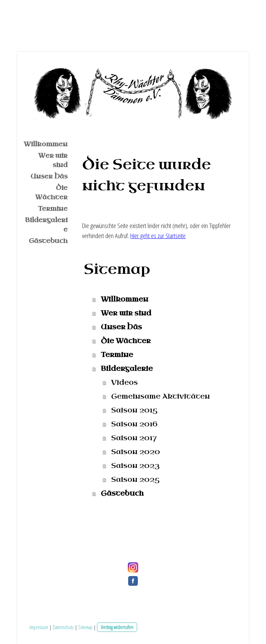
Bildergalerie (46, 225)
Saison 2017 (134, 438)
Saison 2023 (135, 466)
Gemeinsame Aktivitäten (161, 396)
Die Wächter (51, 193)
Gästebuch (48, 241)
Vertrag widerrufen (117, 627)
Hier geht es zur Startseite (158, 236)
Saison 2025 (135, 480)
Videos (125, 382)
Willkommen (46, 144)
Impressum (39, 627)
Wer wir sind (53, 160)
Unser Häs (49, 176)
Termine (53, 209)
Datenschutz (63, 627)
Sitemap (85, 627)
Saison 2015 (134, 410)
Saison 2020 (136, 452)
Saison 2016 (134, 424)
